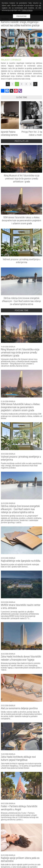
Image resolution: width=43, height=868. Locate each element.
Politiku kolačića (27, 10)
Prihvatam (22, 16)
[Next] (40, 43)
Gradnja (12, 347)
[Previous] (3, 43)
